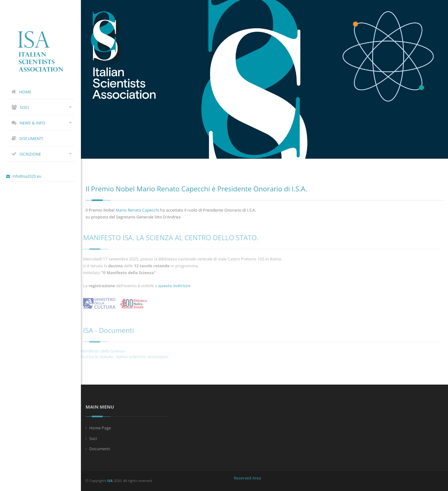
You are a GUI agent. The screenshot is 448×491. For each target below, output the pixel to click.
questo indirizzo (173, 286)
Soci (93, 438)
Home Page (100, 428)
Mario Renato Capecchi (137, 210)
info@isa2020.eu (24, 176)
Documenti (100, 449)
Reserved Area (247, 478)
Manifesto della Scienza (99, 351)
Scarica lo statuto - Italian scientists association (121, 357)
